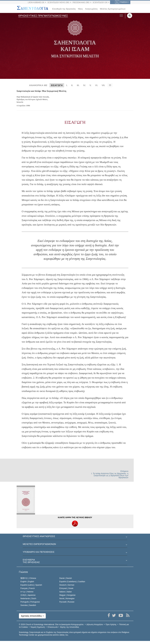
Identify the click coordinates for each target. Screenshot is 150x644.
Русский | (67, 602)
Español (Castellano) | (72, 582)
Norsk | (67, 599)
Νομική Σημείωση (38, 627)
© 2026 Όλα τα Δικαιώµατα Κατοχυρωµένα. (51, 624)
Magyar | (67, 595)
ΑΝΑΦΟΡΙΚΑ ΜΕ (38, 85)
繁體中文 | (28, 578)
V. (90, 85)
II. (72, 85)
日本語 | (28, 595)
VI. (97, 85)
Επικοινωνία (53, 627)
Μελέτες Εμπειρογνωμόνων (113, 9)
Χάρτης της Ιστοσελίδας (69, 627)
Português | (30, 602)
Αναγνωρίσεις (91, 9)
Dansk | (66, 578)
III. (78, 85)
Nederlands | (28, 599)
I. (67, 85)
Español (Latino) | (31, 585)
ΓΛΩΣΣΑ (121, 2)
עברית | (27, 592)
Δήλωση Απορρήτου (95, 624)
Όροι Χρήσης (111, 624)
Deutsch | (67, 585)
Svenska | (28, 605)
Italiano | (66, 592)
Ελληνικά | (66, 588)
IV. (84, 85)
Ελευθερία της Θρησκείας (64, 9)
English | (27, 582)
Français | (28, 588)
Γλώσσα (23, 572)
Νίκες (80, 9)
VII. (104, 85)
